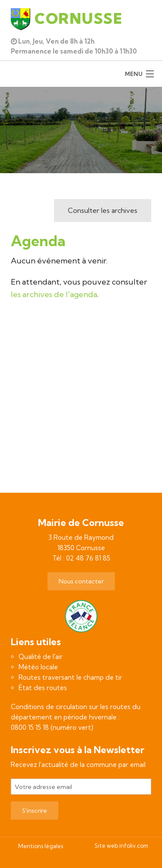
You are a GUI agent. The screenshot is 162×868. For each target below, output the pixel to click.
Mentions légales (41, 846)
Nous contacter (81, 581)
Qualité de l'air (41, 657)
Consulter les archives (103, 210)
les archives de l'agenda (54, 294)
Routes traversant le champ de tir (70, 677)
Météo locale (38, 667)
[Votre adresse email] (81, 787)
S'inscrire (35, 811)
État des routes (43, 688)
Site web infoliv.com (121, 846)
